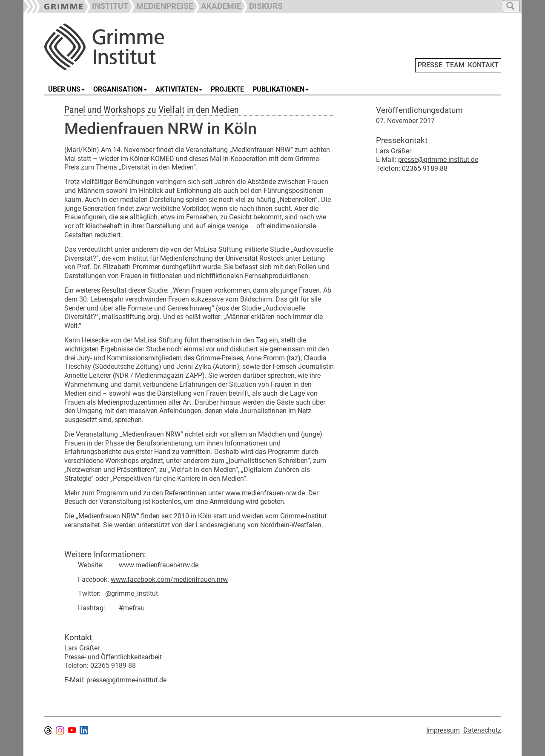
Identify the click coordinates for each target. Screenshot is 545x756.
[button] (161, 5)
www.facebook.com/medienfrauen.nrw (169, 579)
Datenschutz (482, 730)
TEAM (455, 65)
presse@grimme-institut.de (126, 680)
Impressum (443, 730)
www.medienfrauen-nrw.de (159, 565)
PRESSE (430, 65)
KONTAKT (483, 65)
